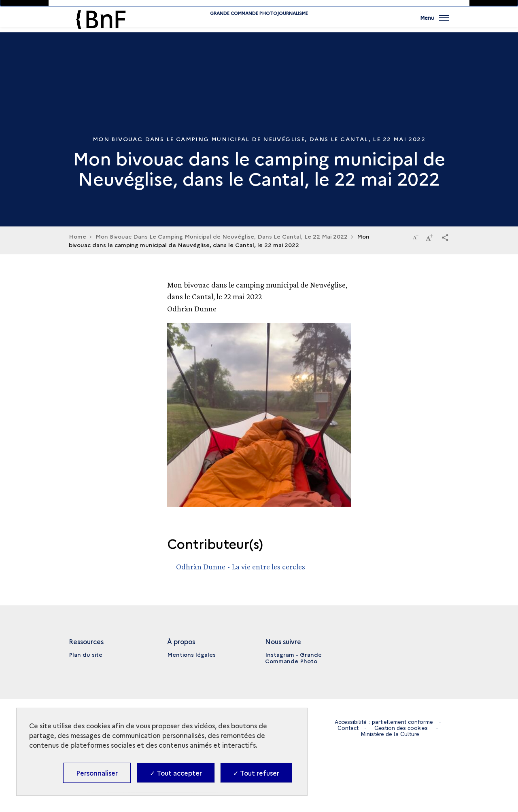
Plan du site (86, 654)
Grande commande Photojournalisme (259, 25)
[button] (445, 237)
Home (77, 236)
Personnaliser (97, 773)
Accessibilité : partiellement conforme (384, 722)
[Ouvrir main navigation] (435, 22)
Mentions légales (191, 654)
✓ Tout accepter (176, 773)
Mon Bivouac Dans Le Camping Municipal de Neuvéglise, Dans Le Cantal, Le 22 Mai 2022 (222, 236)
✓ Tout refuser (256, 773)
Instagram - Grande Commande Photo (293, 658)
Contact (348, 728)
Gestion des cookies (401, 728)
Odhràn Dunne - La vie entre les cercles (241, 567)
